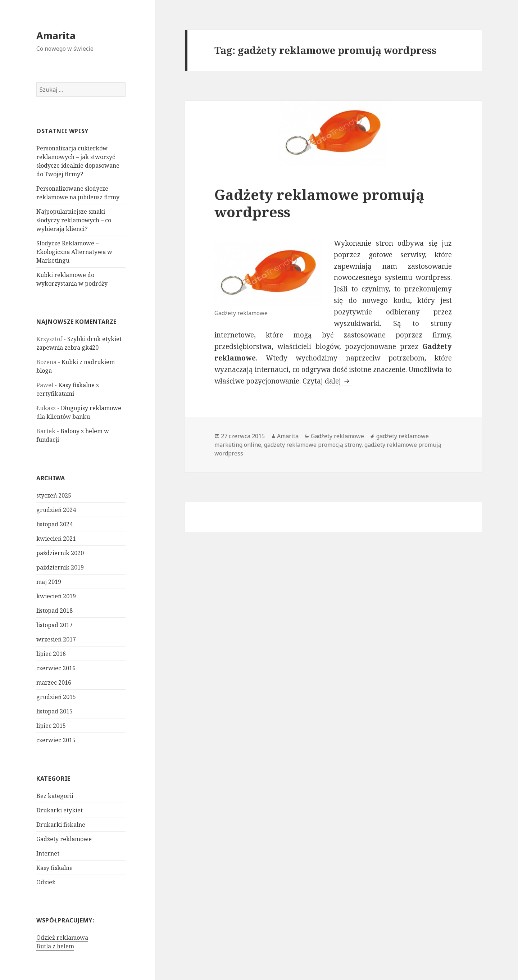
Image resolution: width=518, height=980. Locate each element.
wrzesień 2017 (56, 639)
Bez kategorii (55, 795)
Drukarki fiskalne (61, 824)
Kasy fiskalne (54, 867)
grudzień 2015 (56, 697)
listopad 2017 (54, 625)
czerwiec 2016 (56, 668)
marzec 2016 (54, 682)
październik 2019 (60, 567)
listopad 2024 (54, 524)
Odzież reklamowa (62, 938)
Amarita (56, 35)
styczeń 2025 (54, 495)
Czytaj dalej (327, 381)
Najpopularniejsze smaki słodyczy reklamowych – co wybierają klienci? (74, 220)
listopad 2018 (54, 611)
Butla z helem (55, 946)
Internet (48, 853)
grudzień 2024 (56, 510)
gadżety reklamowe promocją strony (313, 445)
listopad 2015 (54, 711)
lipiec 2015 (51, 726)
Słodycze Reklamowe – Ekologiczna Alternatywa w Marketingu (74, 252)
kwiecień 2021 (56, 539)
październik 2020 (60, 553)
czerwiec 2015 (56, 740)
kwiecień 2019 (56, 596)
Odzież (46, 882)
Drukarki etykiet (60, 810)
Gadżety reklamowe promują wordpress (319, 203)
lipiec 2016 (51, 654)
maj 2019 (49, 582)
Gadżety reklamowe (64, 839)
